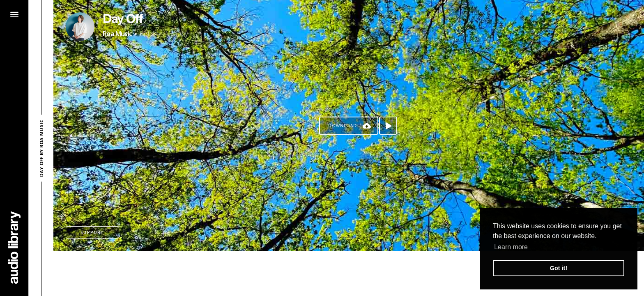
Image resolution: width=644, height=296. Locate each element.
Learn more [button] (511, 247)
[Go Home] (14, 247)
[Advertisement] (349, 273)
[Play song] (388, 126)
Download (343, 126)
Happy (178, 34)
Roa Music (117, 34)
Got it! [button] (559, 268)
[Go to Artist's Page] (80, 27)
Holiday (150, 34)
